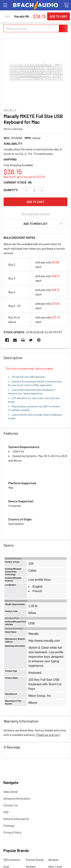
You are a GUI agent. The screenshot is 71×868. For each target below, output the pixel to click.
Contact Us (11, 805)
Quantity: (11, 190)
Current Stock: (18, 182)
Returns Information (16, 819)
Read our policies (48, 735)
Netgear (53, 860)
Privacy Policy (12, 832)
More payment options (35, 214)
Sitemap (9, 826)
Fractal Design (35, 860)
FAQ (6, 812)
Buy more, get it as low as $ (24, 177)
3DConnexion (12, 860)
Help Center (11, 792)
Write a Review (13, 129)
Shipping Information (17, 798)
